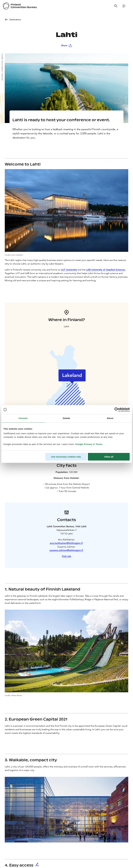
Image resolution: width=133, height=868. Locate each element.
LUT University (69, 270)
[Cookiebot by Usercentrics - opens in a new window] (117, 410)
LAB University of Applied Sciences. (106, 270)
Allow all (109, 457)
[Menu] (124, 6)
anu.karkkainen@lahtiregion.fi (66, 543)
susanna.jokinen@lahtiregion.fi (66, 550)
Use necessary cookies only (66, 457)
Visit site (66, 556)
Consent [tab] (23, 418)
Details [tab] (67, 418)
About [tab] (110, 418)
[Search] (116, 6)
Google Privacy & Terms (89, 444)
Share (67, 45)
